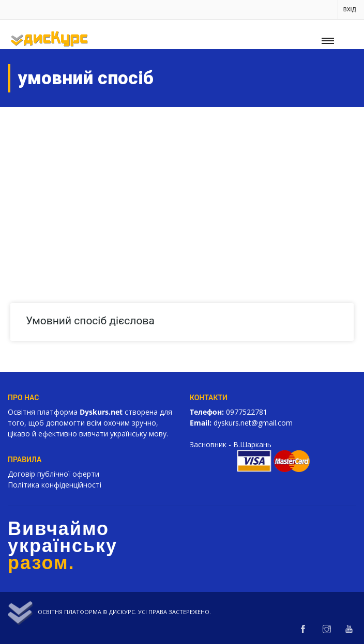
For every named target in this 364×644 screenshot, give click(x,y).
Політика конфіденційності (55, 485)
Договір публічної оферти (54, 474)
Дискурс (122, 612)
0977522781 (247, 412)
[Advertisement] (182, 184)
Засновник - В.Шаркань (231, 444)
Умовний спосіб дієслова (90, 321)
